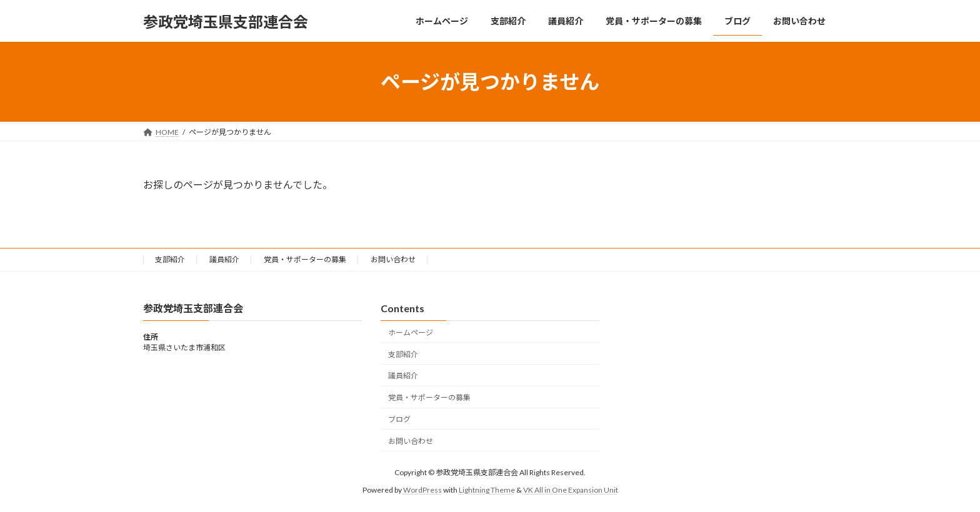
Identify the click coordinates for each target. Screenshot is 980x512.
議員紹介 (224, 259)
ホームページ (411, 332)
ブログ (399, 419)
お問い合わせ (393, 259)
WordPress (422, 490)
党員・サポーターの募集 (305, 259)
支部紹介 (170, 259)
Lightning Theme (487, 490)
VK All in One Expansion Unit (571, 490)
